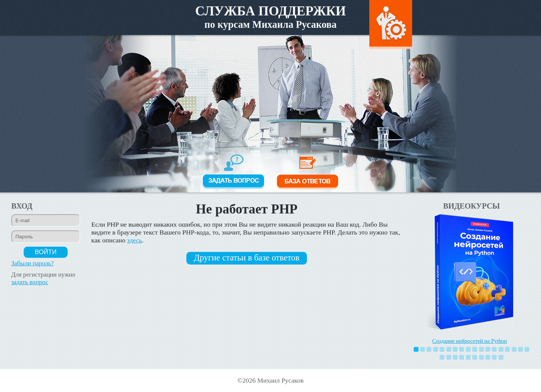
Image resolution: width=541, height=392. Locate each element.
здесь (134, 240)
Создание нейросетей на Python (470, 341)
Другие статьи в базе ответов (247, 258)
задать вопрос (30, 282)
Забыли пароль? (32, 263)
